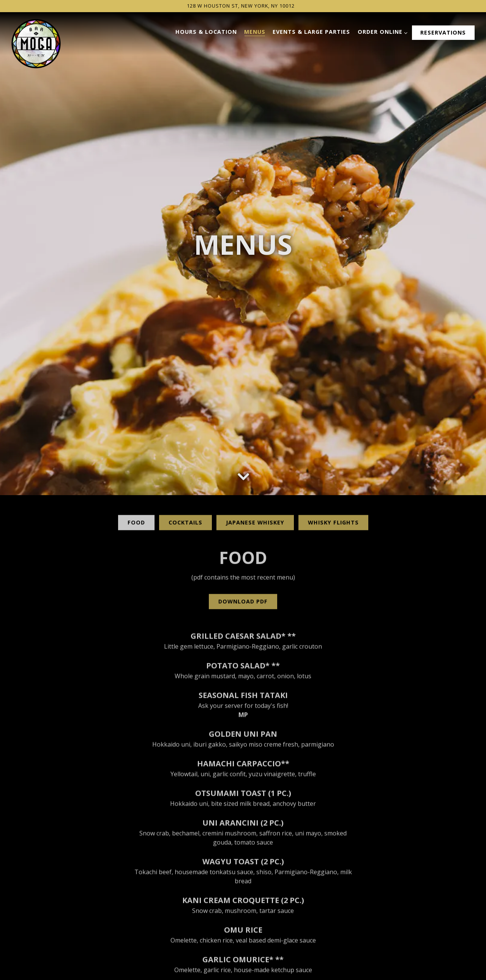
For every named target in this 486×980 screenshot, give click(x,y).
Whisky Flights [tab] (333, 469)
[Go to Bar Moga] (241, 6)
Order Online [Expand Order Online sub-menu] (381, 32)
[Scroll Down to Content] (243, 420)
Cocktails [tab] (185, 469)
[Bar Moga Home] (36, 43)
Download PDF (243, 548)
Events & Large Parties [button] (311, 32)
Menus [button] (255, 32)
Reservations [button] (443, 32)
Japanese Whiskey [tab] (255, 469)
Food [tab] (136, 469)
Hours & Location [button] (206, 32)
